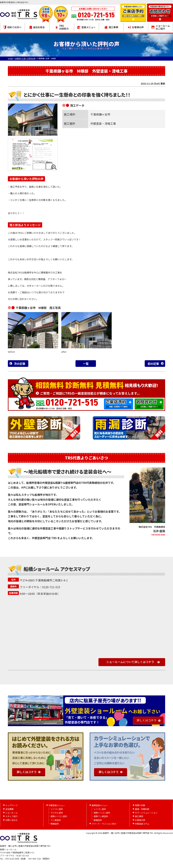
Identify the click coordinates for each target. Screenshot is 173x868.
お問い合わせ (11, 820)
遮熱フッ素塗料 (101, 816)
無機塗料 (55, 824)
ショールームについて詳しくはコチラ (130, 662)
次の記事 (20, 364)
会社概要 (9, 809)
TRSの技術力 (62, 27)
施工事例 (111, 27)
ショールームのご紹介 (161, 27)
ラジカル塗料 (57, 813)
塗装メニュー (87, 27)
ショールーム (11, 813)
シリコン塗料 (57, 809)
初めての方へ (13, 27)
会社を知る (37, 27)
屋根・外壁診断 (142, 809)
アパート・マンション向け (104, 824)
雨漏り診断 (140, 805)
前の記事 (153, 364)
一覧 (86, 364)
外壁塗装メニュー (57, 805)
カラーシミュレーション (146, 813)
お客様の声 (136, 27)
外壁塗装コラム (142, 824)
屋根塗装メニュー (100, 805)
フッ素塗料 (56, 820)
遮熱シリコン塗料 (59, 816)
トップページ (11, 805)
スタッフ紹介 (11, 816)
